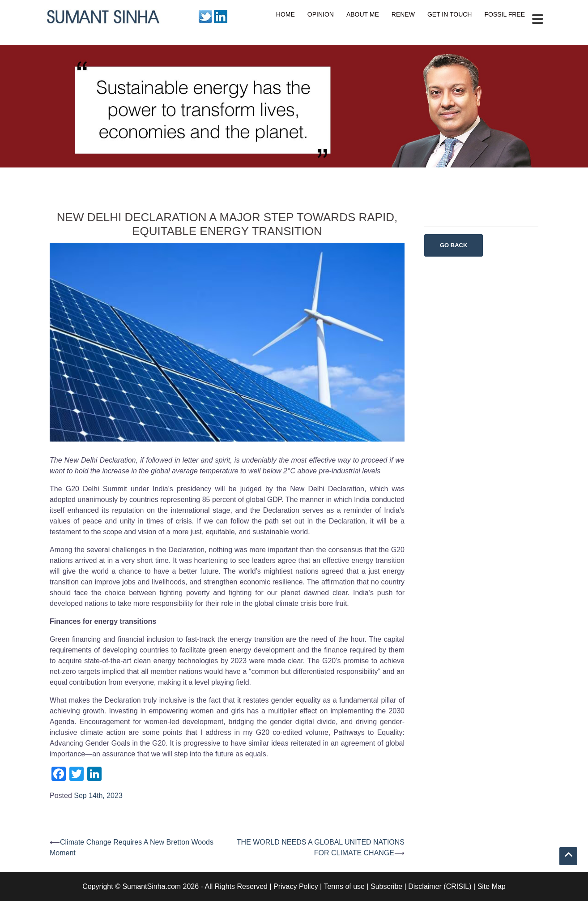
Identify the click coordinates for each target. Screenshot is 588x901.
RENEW (403, 14)
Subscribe (386, 886)
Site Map (492, 886)
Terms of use (344, 886)
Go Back (454, 245)
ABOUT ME (363, 14)
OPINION (321, 14)
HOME (285, 14)
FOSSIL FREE (505, 14)
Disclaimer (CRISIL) (440, 886)
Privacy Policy (296, 886)
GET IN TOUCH (450, 14)
